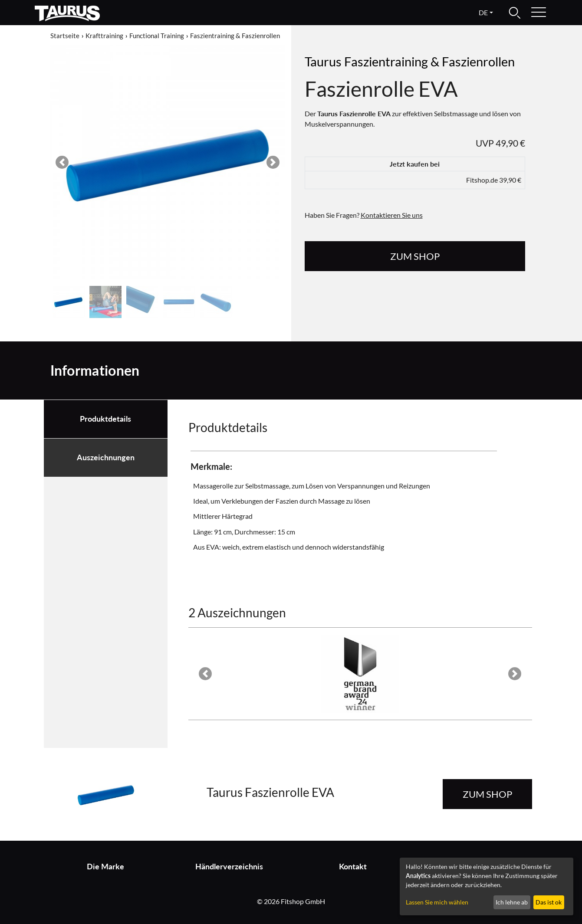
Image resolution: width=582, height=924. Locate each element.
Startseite (65, 36)
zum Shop (415, 256)
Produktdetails (105, 419)
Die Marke (105, 867)
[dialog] (487, 886)
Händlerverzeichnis (229, 867)
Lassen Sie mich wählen (437, 902)
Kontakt (353, 867)
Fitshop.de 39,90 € (494, 180)
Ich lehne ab (512, 902)
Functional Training (157, 36)
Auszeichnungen (106, 457)
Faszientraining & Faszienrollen (235, 36)
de (483, 12)
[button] (62, 162)
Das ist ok (549, 902)
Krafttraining (104, 36)
